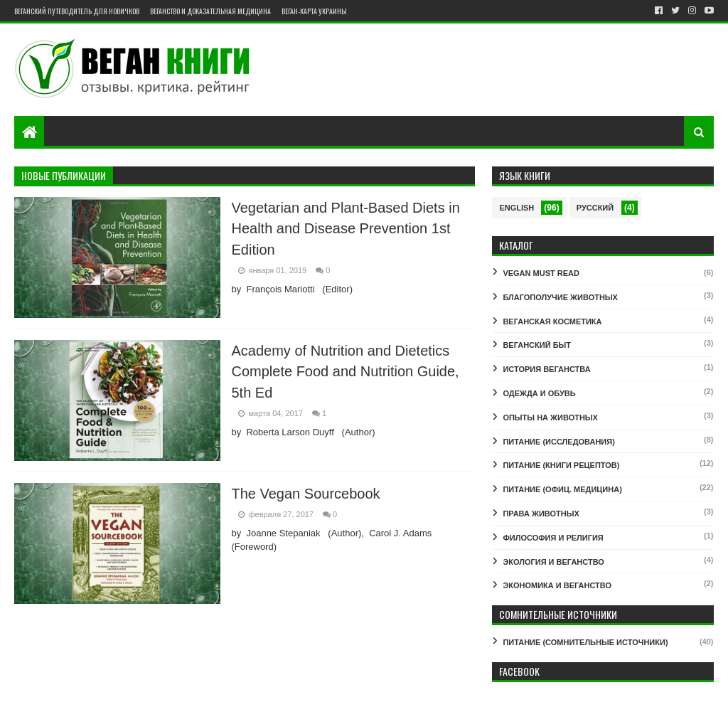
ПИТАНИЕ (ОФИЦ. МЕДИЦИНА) (562, 489)
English (516, 208)
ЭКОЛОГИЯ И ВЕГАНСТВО (553, 562)
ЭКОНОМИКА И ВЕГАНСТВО (557, 585)
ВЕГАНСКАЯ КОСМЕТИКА (552, 321)
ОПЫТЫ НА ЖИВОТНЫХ (550, 418)
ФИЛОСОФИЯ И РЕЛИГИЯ (553, 538)
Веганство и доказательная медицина (210, 11)
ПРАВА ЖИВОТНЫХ (541, 514)
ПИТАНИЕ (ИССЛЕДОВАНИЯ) (558, 442)
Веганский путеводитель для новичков (77, 11)
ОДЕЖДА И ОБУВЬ (539, 393)
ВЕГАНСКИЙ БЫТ (537, 345)
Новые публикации (64, 175)
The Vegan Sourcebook (305, 494)
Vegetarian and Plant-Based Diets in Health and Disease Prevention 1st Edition (345, 229)
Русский (595, 208)
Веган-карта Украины (314, 11)
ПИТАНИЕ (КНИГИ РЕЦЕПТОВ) (561, 465)
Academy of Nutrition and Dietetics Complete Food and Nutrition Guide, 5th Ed (345, 372)
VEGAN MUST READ (541, 273)
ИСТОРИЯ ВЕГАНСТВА (546, 369)
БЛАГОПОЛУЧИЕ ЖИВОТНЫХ (560, 297)
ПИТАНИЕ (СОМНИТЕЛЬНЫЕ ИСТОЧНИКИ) (585, 642)
